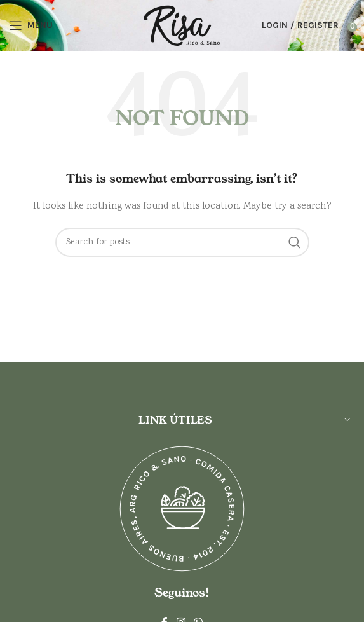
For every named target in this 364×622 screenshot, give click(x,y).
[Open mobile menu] (31, 25)
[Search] (182, 242)
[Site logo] (182, 25)
